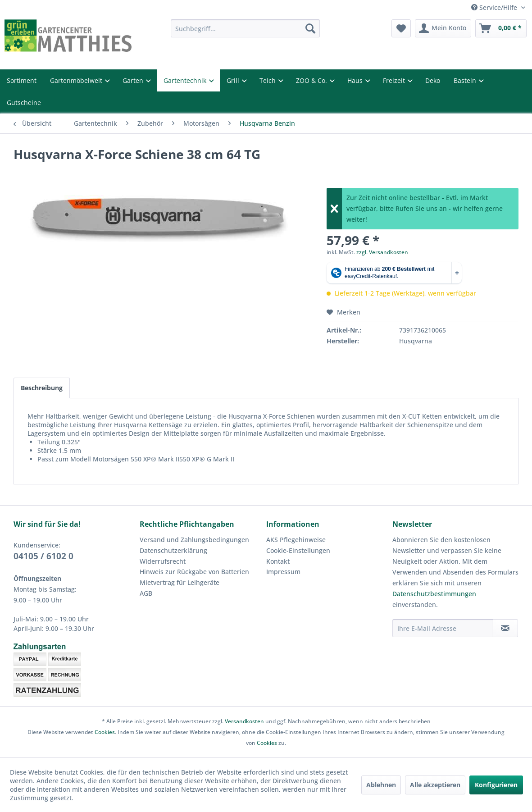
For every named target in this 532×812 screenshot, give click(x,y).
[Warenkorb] (501, 28)
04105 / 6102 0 (43, 556)
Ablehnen (381, 785)
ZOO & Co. (312, 80)
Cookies (105, 732)
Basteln (466, 80)
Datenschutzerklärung (173, 550)
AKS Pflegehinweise (296, 540)
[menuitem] (245, 28)
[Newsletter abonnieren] (505, 628)
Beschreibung (42, 388)
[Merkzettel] (401, 28)
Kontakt (278, 561)
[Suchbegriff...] (245, 28)
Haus (356, 80)
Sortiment (22, 80)
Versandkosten (244, 721)
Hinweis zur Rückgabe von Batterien (194, 572)
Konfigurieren (496, 785)
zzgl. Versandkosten (382, 252)
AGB (146, 593)
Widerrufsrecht (163, 561)
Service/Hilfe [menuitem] (495, 7)
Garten (134, 80)
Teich (268, 80)
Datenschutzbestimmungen (434, 594)
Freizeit (395, 80)
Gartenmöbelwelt (77, 80)
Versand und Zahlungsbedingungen (194, 540)
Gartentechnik (186, 80)
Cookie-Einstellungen (298, 550)
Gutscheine (24, 103)
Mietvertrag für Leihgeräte (180, 582)
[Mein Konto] (443, 28)
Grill (234, 80)
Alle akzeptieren (435, 785)
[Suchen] (310, 28)
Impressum (283, 572)
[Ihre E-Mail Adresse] (443, 628)
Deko (433, 80)
